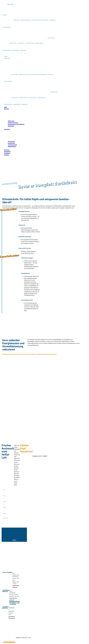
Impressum (18, 638)
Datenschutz (25, 638)
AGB (29, 638)
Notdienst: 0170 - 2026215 (9, 642)
